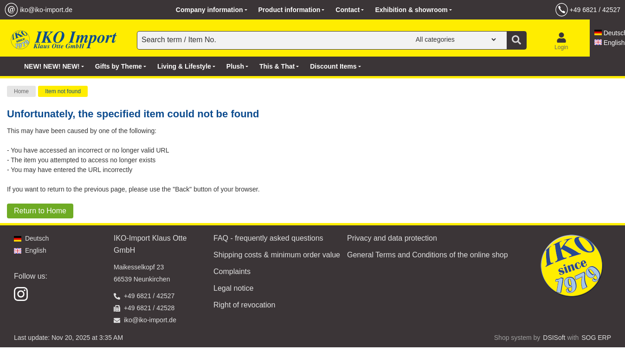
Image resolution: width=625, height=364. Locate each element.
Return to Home (40, 211)
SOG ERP (596, 338)
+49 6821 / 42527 (595, 10)
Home (21, 91)
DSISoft (554, 338)
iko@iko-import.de (46, 10)
